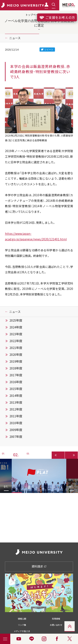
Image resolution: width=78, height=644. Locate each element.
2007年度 (16, 437)
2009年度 (16, 430)
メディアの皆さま (22, 631)
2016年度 (16, 382)
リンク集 (22, 625)
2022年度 (16, 341)
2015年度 (16, 389)
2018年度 (16, 368)
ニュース (15, 38)
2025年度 (16, 320)
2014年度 (16, 396)
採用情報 (56, 619)
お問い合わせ (56, 625)
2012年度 (16, 409)
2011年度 (16, 416)
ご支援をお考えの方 (57, 17)
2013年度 (16, 402)
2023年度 (16, 334)
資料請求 (39, 566)
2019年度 (16, 361)
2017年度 (16, 375)
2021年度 (16, 348)
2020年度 (16, 355)
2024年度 (16, 327)
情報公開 (22, 619)
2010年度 (16, 423)
